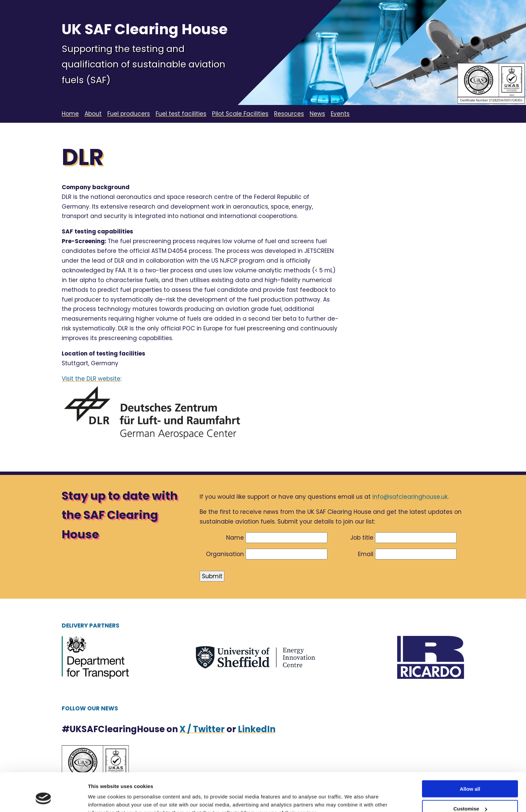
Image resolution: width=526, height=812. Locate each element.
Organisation (225, 554)
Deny (470, 795)
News (317, 114)
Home (70, 114)
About (93, 114)
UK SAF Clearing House (145, 29)
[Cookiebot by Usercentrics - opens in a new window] (43, 799)
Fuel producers (129, 114)
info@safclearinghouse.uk (410, 497)
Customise (470, 776)
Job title (362, 538)
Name (235, 538)
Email (366, 554)
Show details (103, 798)
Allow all (470, 756)
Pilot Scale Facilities (240, 114)
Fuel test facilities (181, 114)
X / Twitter (202, 729)
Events (340, 114)
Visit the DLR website (91, 379)
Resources (289, 114)
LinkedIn (257, 729)
